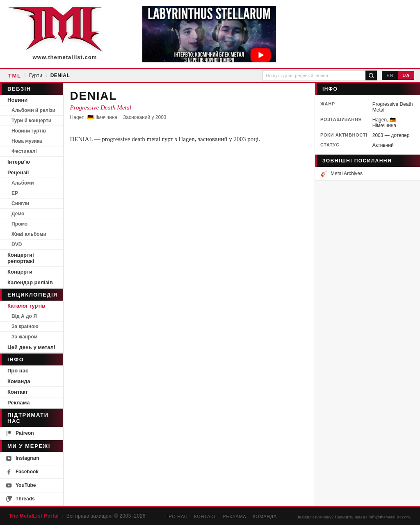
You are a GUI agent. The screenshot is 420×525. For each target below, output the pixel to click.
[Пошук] (371, 75)
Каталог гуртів (26, 306)
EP (15, 193)
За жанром (24, 337)
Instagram (22, 458)
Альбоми (23, 183)
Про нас (18, 371)
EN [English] (390, 75)
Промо (19, 224)
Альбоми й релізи (33, 110)
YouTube (21, 485)
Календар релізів (30, 282)
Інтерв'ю (19, 162)
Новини (17, 100)
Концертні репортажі (21, 258)
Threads (20, 499)
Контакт (18, 392)
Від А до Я (24, 316)
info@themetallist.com (389, 517)
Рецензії (18, 172)
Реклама (18, 403)
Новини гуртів (29, 131)
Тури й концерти (31, 121)
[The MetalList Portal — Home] (55, 34)
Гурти (36, 75)
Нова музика (27, 141)
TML (15, 76)
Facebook (22, 472)
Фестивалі (24, 151)
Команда (19, 381)
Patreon (20, 433)
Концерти (20, 272)
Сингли (20, 203)
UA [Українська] (406, 75)
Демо (18, 214)
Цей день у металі (31, 347)
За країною (25, 326)
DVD (17, 244)
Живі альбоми (29, 234)
